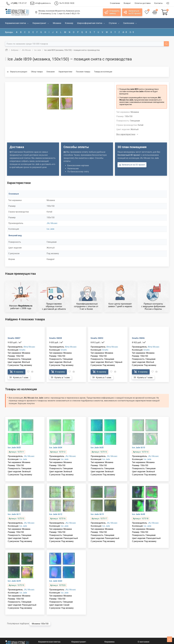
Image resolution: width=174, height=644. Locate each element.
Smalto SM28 (55, 338)
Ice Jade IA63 (56, 581)
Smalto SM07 (14, 338)
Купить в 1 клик (19, 377)
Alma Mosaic (29, 347)
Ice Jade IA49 (14, 581)
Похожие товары (83, 72)
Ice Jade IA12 (56, 514)
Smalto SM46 (138, 338)
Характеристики (65, 72)
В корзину (17, 372)
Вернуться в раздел (17, 72)
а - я (125, 32)
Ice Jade (50, 229)
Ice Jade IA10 (138, 448)
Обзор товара (37, 72)
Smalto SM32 (97, 338)
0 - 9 (132, 32)
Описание (51, 72)
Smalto (22, 350)
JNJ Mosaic (52, 223)
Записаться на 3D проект (132, 165)
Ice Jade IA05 (97, 448)
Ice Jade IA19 (97, 514)
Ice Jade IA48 (138, 514)
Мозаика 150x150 (40, 624)
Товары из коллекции (103, 72)
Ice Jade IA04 (56, 448)
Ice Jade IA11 (14, 514)
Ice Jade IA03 (14, 448)
